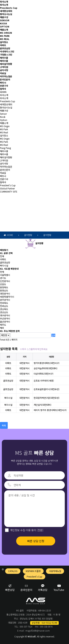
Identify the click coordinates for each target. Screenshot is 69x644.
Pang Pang (5, 148)
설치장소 (4, 42)
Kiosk (3, 117)
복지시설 (4, 265)
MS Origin (5, 126)
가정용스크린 (6, 54)
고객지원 (4, 67)
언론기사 (4, 86)
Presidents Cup (9, 8)
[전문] (40, 530)
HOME (8, 235)
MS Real (4, 132)
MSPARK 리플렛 (33, 571)
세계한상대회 (6, 11)
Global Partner (7, 188)
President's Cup (8, 185)
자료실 (3, 73)
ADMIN (3, 92)
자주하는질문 (6, 76)
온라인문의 (5, 79)
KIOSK (3, 23)
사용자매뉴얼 (55, 571)
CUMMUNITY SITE (9, 191)
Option (4, 120)
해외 (2, 328)
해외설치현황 (6, 64)
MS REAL (5, 39)
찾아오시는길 (6, 14)
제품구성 (4, 17)
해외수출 (4, 58)
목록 (4, 425)
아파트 (3, 45)
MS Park (4, 129)
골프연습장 (5, 48)
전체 (2, 256)
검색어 (0, 204)
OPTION (5, 26)
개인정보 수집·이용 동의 (27, 530)
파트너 (3, 83)
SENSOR (5, 20)
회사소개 (4, 2)
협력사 (3, 89)
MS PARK (5, 36)
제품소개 (4, 30)
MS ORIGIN (6, 33)
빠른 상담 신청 (36, 541)
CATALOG (13, 571)
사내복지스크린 (7, 51)
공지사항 (4, 70)
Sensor (3, 114)
